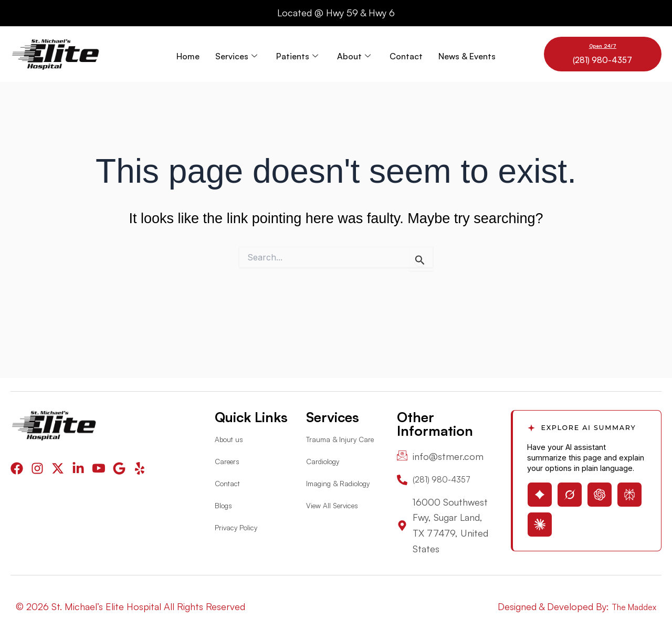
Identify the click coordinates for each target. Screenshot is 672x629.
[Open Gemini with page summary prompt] (540, 492)
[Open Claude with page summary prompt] (540, 522)
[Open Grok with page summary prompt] (570, 492)
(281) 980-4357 (602, 59)
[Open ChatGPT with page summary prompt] (600, 492)
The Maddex (630, 607)
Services (236, 54)
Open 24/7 (603, 45)
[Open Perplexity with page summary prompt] (629, 492)
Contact (406, 54)
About (354, 54)
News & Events (467, 54)
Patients (297, 54)
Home (188, 54)
